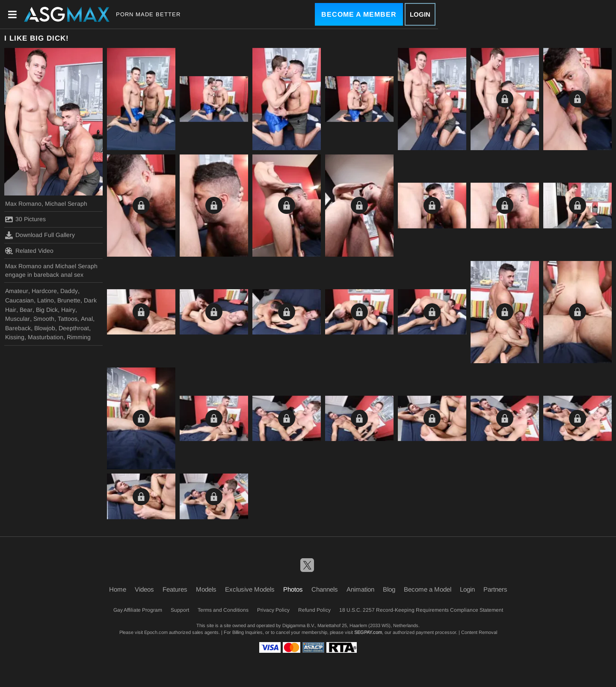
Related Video (29, 251)
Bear (26, 310)
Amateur (17, 291)
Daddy (69, 291)
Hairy (68, 310)
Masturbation (46, 337)
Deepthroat (74, 328)
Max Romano (23, 204)
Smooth (44, 319)
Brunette (69, 300)
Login (420, 14)
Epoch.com (156, 632)
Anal (87, 319)
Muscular (18, 319)
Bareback (18, 328)
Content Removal (479, 632)
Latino (46, 300)
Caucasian (19, 300)
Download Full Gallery (40, 235)
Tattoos (68, 319)
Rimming (79, 337)
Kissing (15, 337)
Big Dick (47, 310)
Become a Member (359, 14)
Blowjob (45, 328)
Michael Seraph (66, 204)
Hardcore (44, 291)
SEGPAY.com (368, 632)
